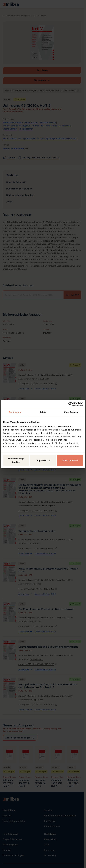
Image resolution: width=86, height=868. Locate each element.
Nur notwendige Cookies (16, 460)
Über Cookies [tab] (71, 412)
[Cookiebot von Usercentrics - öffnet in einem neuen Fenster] (70, 404)
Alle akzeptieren (70, 460)
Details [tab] (43, 412)
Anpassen (43, 460)
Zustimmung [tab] (15, 412)
